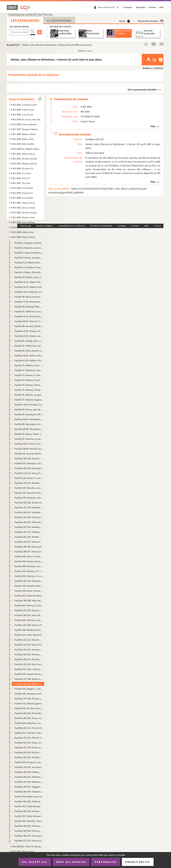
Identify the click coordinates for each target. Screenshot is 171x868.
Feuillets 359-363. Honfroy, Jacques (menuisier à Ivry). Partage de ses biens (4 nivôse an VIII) (29, 826)
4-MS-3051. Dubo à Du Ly (23, 154)
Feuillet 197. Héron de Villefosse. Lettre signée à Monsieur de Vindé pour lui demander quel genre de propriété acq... (29, 596)
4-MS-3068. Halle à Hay (22, 232)
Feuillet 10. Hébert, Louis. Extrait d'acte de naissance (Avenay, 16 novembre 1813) (29, 277)
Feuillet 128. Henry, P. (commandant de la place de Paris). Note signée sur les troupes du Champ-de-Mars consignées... (29, 478)
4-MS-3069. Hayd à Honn (23, 237)
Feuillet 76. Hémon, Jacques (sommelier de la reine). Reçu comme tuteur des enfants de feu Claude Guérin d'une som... (29, 395)
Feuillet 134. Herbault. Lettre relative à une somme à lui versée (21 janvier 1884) (29, 498)
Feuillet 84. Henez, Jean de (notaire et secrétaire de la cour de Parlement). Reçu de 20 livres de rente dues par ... (29, 409)
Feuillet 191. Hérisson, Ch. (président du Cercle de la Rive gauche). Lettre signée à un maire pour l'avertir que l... (29, 571)
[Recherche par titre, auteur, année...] (19, 32)
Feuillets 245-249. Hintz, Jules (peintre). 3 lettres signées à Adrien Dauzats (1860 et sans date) (29, 718)
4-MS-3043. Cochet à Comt (24, 105)
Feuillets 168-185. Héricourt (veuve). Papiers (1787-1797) (29, 547)
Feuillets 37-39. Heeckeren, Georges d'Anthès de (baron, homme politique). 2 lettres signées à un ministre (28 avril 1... (29, 302)
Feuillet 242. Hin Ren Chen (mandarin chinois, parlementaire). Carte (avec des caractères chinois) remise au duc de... (29, 708)
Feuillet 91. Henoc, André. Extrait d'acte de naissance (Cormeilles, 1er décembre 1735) (29, 434)
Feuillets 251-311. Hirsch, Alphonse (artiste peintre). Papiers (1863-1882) (29, 728)
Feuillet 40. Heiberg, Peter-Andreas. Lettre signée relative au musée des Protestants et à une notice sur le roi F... (29, 307)
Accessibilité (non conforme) (71, 226)
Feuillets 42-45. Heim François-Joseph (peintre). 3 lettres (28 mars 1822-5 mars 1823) (29, 316)
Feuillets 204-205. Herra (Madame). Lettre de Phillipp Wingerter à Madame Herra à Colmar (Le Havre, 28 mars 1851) (29, 615)
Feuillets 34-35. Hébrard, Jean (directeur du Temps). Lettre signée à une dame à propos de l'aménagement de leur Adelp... (29, 292)
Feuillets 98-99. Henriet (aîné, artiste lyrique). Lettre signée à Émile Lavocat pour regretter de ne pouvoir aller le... (29, 449)
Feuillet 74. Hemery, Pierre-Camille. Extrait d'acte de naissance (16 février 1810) (29, 385)
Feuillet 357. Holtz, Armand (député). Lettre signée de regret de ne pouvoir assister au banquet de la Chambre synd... (29, 816)
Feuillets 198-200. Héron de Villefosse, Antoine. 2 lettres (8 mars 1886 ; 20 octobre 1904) (29, 601)
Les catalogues (25, 20)
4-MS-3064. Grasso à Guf (22, 217)
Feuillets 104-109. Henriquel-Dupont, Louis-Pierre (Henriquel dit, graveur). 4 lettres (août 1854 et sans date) (29, 468)
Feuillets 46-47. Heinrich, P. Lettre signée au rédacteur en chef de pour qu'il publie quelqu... (29, 321)
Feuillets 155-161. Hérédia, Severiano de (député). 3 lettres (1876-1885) (29, 532)
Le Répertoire (59, 21)
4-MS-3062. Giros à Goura (23, 208)
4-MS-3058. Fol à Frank (22, 188)
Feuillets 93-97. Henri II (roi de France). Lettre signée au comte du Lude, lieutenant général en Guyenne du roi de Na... (29, 444)
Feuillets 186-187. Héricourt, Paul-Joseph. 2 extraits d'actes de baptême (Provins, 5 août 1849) (29, 552)
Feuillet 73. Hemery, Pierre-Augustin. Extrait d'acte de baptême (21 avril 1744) (29, 380)
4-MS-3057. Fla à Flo (21, 183)
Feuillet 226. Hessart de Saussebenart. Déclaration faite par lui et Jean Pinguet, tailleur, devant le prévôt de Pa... (29, 674)
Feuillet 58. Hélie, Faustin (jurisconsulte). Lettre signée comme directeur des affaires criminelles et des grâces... (29, 351)
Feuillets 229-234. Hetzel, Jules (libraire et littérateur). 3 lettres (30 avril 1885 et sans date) (29, 684)
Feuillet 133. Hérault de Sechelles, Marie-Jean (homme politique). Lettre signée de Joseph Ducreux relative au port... (29, 493)
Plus (153, 126)
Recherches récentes (151, 21)
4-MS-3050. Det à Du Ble (22, 144)
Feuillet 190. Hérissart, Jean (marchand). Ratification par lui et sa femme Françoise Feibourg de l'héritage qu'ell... (29, 566)
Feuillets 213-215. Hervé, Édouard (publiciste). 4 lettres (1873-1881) (29, 645)
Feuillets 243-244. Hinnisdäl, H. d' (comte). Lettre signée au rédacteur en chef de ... (29, 713)
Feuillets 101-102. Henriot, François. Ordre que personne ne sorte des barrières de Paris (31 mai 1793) (29, 458)
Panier (125, 21)
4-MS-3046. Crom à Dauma (24, 124)
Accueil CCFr (13, 45)
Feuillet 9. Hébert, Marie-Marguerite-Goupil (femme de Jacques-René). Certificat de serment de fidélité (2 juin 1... (29, 272)
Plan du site (25, 226)
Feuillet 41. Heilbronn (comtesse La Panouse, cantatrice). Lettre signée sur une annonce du (29, 311)
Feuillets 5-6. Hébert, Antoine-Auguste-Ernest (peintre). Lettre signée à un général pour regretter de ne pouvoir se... (29, 262)
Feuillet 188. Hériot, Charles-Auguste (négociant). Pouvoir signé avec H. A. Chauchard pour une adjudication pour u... (29, 556)
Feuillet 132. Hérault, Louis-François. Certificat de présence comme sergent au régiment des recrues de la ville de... (29, 488)
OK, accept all (35, 862)
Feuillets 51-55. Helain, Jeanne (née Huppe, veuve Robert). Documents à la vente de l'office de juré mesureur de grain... (29, 336)
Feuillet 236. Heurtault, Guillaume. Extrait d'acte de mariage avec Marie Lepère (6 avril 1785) (29, 694)
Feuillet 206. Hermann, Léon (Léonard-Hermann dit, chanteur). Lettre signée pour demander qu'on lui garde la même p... (29, 620)
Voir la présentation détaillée (142, 90)
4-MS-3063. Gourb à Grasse (24, 212)
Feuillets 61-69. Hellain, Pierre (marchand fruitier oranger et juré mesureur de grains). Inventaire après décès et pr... (29, 360)
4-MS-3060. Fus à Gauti (22, 198)
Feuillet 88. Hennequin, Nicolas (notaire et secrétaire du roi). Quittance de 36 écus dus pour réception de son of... (29, 424)
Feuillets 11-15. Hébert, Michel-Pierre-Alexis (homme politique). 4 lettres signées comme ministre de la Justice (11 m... (29, 282)
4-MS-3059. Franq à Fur (22, 193)
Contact (152, 7)
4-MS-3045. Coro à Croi (22, 115)
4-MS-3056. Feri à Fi (20, 178)
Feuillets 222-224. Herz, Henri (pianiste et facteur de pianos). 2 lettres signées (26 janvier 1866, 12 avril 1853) (29, 664)
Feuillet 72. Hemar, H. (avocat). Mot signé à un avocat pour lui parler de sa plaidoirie (29, 375)
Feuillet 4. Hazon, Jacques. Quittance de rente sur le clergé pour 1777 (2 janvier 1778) (29, 258)
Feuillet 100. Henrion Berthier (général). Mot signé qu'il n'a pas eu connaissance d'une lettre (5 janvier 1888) (29, 454)
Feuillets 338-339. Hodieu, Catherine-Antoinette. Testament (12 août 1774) (29, 772)
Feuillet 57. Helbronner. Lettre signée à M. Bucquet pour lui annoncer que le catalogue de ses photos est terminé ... (29, 346)
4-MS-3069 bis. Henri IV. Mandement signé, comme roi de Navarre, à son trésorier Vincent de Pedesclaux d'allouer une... (27, 846)
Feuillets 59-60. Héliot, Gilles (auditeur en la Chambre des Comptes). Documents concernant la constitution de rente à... (29, 356)
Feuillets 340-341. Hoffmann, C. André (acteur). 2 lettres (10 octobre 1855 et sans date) (29, 777)
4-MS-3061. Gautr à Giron (23, 203)
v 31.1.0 (157, 226)
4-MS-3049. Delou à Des (22, 139)
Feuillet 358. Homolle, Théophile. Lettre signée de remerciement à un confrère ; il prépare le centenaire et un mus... (29, 821)
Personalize (106, 862)
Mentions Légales (45, 226)
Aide (161, 7)
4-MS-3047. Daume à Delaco (24, 129)
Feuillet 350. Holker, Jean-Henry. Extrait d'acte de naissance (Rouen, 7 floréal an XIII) (29, 796)
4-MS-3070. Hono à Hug (22, 851)
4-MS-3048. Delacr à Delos (23, 134)
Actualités (141, 7)
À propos (128, 7)
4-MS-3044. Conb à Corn (22, 110)
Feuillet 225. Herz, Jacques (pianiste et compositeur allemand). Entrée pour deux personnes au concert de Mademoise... (29, 669)
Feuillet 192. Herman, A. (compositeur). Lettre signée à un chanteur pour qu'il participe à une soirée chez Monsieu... (29, 576)
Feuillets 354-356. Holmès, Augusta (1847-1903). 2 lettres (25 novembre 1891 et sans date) (29, 811)
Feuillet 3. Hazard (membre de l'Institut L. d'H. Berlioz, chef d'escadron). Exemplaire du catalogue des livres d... (29, 253)
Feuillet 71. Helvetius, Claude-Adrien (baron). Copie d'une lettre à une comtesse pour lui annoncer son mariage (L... (29, 370)
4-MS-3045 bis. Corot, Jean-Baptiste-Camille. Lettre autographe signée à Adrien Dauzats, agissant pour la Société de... (27, 119)
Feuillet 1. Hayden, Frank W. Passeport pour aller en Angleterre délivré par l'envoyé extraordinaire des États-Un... (29, 243)
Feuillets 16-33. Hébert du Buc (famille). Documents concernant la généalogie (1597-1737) (29, 287)
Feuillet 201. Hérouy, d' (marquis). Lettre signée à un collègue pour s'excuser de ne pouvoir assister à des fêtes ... (29, 605)
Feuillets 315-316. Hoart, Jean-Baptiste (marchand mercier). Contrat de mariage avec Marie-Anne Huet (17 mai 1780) (29, 743)
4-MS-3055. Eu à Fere (21, 173)
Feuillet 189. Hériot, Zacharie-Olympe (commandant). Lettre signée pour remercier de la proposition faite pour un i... (29, 561)
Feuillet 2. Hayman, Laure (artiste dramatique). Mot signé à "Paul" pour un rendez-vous (29, 248)
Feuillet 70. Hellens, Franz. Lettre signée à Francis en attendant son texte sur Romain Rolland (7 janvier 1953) (29, 365)
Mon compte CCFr (109, 7)
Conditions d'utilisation (101, 226)
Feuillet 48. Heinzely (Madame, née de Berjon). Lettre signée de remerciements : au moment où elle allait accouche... (29, 326)
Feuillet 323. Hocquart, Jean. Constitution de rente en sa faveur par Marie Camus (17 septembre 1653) (29, 762)
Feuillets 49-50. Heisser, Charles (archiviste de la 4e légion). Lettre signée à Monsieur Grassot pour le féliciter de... (29, 331)
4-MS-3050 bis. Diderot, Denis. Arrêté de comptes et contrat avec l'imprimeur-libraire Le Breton (27, 149)
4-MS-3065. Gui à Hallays (23, 222)
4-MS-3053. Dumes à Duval (24, 164)
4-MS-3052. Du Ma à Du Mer (24, 159)
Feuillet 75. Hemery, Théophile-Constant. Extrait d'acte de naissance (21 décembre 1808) (29, 390)
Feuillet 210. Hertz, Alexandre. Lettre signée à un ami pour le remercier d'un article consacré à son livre (29, 635)
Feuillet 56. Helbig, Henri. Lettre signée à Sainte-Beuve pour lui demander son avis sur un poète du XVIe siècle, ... (29, 341)
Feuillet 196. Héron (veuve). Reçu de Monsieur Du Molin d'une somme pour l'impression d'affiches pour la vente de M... (29, 591)
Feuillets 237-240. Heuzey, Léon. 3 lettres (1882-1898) (29, 698)
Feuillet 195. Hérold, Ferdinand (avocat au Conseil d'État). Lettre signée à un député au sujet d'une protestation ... (29, 586)
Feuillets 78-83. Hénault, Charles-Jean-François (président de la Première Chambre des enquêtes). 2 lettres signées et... (29, 405)
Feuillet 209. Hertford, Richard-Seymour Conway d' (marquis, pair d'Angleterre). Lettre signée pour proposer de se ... (29, 630)
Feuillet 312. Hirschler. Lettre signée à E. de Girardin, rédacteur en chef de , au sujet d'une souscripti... (29, 733)
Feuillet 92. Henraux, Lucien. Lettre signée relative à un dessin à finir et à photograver (29, 439)
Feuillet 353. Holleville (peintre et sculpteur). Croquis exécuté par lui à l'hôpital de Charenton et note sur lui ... (29, 806)
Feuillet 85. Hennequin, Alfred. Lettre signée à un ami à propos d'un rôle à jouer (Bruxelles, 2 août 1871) (29, 414)
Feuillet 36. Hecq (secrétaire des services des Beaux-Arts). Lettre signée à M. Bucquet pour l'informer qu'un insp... (29, 297)
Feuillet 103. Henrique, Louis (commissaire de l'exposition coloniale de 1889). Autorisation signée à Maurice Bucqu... (29, 463)
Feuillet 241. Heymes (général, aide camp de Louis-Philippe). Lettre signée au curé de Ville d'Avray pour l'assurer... (29, 703)
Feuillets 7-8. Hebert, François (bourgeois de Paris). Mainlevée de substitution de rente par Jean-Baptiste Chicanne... (29, 267)
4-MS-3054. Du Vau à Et (22, 168)
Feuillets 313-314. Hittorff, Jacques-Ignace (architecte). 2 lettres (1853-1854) (29, 738)
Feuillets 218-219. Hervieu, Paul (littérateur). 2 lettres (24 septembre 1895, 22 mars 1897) (29, 654)
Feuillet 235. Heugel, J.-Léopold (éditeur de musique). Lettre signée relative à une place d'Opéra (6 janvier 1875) (29, 689)
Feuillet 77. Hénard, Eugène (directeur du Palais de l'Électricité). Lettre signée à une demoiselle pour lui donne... (29, 400)
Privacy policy (138, 862)
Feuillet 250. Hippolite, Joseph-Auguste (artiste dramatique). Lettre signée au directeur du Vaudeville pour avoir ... (29, 723)
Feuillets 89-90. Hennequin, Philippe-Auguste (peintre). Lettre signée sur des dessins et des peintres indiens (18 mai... (29, 429)
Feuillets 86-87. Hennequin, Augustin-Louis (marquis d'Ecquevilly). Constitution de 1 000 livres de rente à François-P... (29, 419)
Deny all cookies (71, 862)
